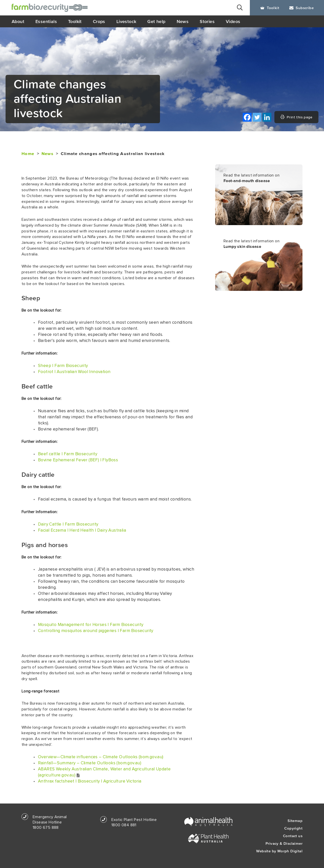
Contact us (293, 836)
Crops (99, 21)
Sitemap (295, 821)
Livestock (126, 21)
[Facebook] (247, 117)
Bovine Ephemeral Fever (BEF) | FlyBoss (78, 460)
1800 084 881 (124, 825)
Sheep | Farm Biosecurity (63, 366)
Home (28, 154)
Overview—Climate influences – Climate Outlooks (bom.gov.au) (101, 757)
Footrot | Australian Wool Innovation (74, 372)
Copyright (293, 828)
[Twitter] (257, 117)
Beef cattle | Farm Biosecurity (68, 454)
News (183, 21)
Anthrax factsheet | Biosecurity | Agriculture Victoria (90, 781)
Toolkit (270, 8)
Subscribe (301, 8)
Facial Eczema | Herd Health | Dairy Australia (82, 530)
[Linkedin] (267, 117)
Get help (156, 21)
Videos (233, 21)
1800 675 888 (46, 828)
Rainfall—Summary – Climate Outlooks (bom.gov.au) (90, 763)
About (18, 21)
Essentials (46, 21)
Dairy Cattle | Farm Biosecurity (68, 524)
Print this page (296, 117)
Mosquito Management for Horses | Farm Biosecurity (91, 625)
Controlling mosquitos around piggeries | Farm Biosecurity (96, 631)
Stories (207, 21)
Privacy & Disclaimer (284, 843)
